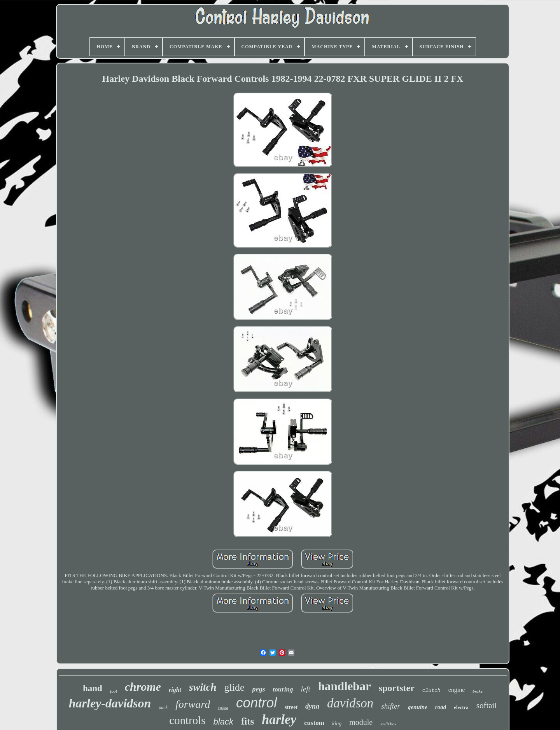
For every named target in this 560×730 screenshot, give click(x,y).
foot (114, 691)
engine (457, 690)
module (361, 722)
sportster (397, 688)
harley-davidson (110, 703)
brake (478, 691)
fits (248, 721)
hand (93, 688)
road (441, 707)
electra (461, 707)
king (337, 724)
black (223, 722)
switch (203, 687)
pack (163, 707)
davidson (350, 703)
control (256, 703)
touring (283, 689)
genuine (418, 707)
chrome (143, 687)
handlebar (345, 686)
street (291, 707)
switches (388, 724)
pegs (259, 689)
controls (187, 720)
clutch (431, 691)
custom (314, 723)
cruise (223, 708)
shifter (391, 706)
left (305, 689)
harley (279, 719)
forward (193, 704)
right (175, 690)
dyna (312, 706)
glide (234, 687)
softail (487, 705)
